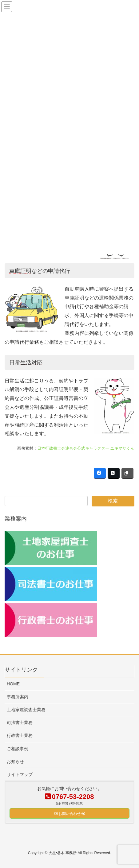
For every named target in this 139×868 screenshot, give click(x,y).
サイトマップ (20, 774)
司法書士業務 (20, 723)
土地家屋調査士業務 (26, 710)
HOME (13, 684)
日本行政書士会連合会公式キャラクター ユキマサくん (86, 448)
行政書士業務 (20, 735)
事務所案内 (18, 697)
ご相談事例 (18, 749)
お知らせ (15, 761)
